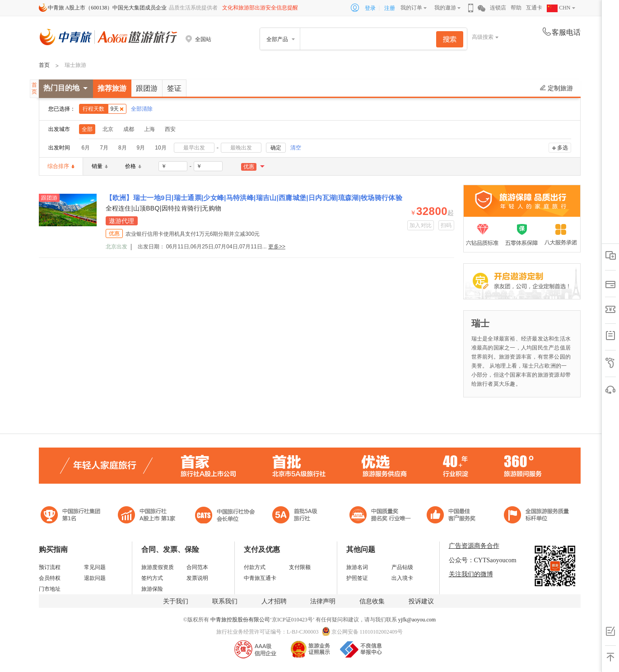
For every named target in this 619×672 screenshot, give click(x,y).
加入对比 (421, 225)
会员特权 (50, 578)
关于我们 (176, 601)
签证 (174, 88)
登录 (370, 8)
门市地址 (50, 589)
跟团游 (147, 88)
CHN (558, 8)
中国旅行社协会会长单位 (225, 516)
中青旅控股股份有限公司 (240, 620)
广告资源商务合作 (474, 546)
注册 (390, 8)
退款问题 (95, 578)
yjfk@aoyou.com (417, 620)
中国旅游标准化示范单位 (454, 516)
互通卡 (534, 8)
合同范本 (197, 567)
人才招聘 (274, 601)
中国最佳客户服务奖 (381, 516)
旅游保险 (152, 589)
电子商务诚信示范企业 (299, 516)
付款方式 (255, 567)
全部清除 (142, 109)
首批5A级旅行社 (147, 516)
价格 (133, 166)
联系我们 (225, 601)
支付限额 (300, 567)
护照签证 (357, 578)
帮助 (516, 8)
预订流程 (50, 567)
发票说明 (197, 578)
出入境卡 (402, 578)
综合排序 (61, 166)
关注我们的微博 (471, 574)
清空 (296, 148)
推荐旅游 (112, 88)
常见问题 (95, 567)
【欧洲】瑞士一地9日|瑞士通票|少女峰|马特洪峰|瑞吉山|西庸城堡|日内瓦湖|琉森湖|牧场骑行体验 (254, 198)
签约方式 (152, 578)
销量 (100, 166)
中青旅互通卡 (260, 578)
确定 (276, 148)
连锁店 (498, 8)
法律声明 (323, 601)
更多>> (277, 247)
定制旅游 (556, 88)
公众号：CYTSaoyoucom (483, 560)
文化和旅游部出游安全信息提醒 (260, 8)
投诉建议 (421, 601)
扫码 (446, 225)
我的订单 (411, 8)
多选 (563, 148)
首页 (44, 65)
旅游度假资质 (158, 567)
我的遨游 (445, 8)
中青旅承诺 (537, 516)
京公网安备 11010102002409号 (367, 632)
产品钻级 (402, 567)
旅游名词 (357, 567)
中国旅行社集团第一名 (72, 516)
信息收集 (372, 601)
